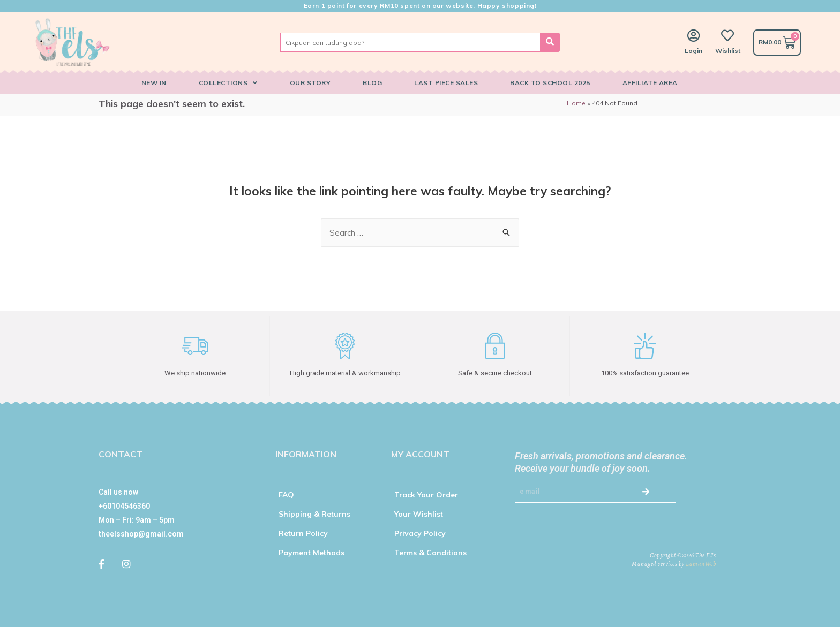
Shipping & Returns (314, 513)
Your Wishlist (419, 513)
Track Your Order (426, 494)
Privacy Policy (420, 533)
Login (693, 51)
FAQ (286, 494)
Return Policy (303, 533)
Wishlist (728, 51)
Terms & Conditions (430, 552)
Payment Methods (312, 552)
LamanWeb (701, 563)
